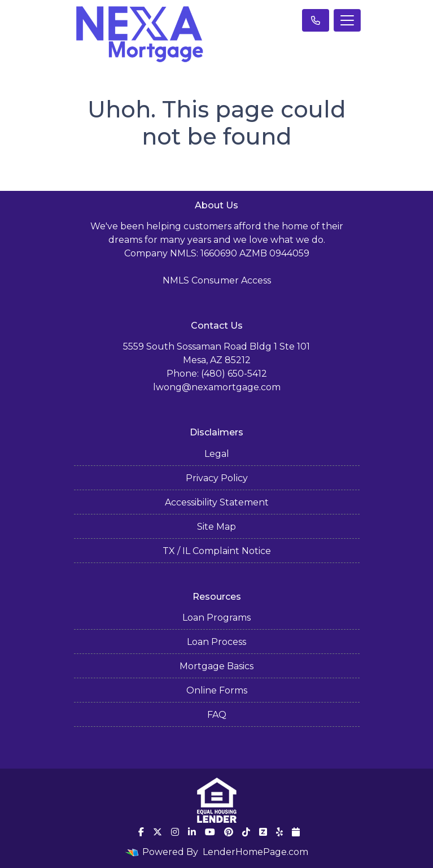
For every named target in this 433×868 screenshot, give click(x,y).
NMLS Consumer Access (217, 280)
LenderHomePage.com (255, 852)
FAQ (217, 715)
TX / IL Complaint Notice (217, 551)
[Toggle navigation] (347, 20)
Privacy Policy (217, 478)
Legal (217, 454)
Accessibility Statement (217, 502)
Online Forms (217, 690)
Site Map (216, 527)
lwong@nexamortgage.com (217, 387)
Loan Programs (216, 618)
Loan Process (216, 642)
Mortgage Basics (216, 666)
